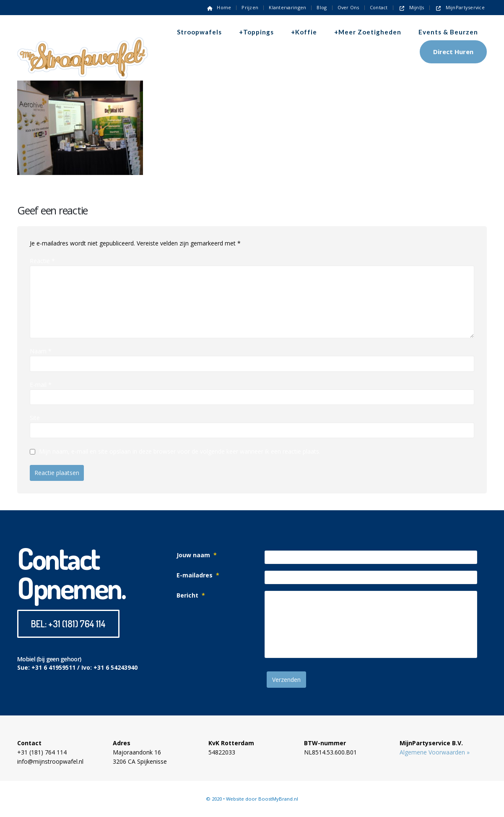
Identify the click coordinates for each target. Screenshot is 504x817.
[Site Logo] (83, 44)
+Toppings (256, 32)
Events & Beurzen (448, 32)
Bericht (191, 595)
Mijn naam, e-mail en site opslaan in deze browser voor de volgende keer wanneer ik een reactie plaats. (180, 452)
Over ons (348, 7)
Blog (322, 7)
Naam (41, 351)
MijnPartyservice (460, 7)
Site (35, 418)
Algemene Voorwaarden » (435, 752)
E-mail (41, 385)
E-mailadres (198, 575)
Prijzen (250, 7)
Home (218, 7)
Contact (379, 7)
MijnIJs (411, 7)
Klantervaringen (287, 7)
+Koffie (304, 32)
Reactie (42, 261)
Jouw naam (197, 555)
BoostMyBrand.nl (278, 799)
